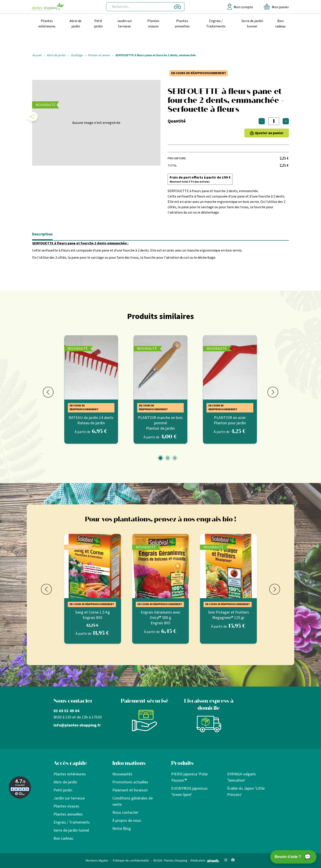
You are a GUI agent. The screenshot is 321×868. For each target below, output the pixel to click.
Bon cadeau (280, 24)
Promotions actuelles (130, 782)
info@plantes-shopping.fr (77, 725)
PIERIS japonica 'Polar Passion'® (190, 777)
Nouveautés (122, 774)
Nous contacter (125, 813)
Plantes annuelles (182, 24)
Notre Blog (122, 829)
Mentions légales (97, 861)
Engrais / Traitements (216, 24)
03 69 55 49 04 (66, 711)
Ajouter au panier (269, 133)
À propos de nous (127, 821)
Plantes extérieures (47, 24)
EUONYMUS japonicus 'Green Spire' (189, 792)
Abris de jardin (76, 24)
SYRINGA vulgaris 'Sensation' (242, 777)
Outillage (77, 55)
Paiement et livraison (130, 790)
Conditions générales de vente (133, 801)
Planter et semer (99, 55)
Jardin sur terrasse (124, 24)
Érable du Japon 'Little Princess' (246, 792)
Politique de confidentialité (131, 861)
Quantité (177, 121)
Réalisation (205, 861)
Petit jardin (98, 24)
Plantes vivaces (153, 24)
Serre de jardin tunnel (252, 24)
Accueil (37, 55)
